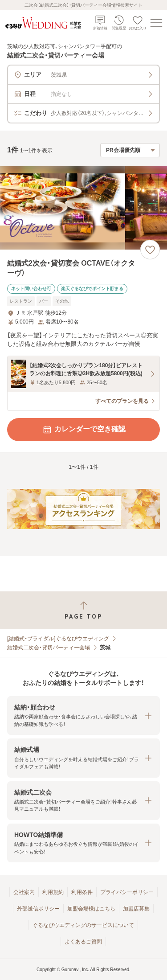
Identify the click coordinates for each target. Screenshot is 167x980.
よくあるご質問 (83, 942)
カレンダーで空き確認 (84, 430)
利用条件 (82, 892)
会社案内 (24, 892)
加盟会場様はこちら (91, 909)
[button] (83, 716)
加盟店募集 (136, 909)
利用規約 (53, 892)
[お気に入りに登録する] (150, 250)
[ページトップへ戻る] (83, 610)
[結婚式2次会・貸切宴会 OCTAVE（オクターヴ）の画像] (83, 208)
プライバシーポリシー (127, 892)
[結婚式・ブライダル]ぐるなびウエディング (58, 639)
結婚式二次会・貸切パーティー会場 (49, 648)
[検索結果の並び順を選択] (130, 150)
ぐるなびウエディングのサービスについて (83, 925)
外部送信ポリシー (38, 909)
